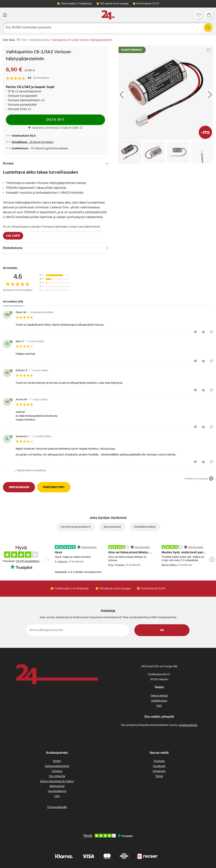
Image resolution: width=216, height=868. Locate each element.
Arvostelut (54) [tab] (13, 302)
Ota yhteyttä (57, 776)
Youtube (159, 761)
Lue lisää (13, 236)
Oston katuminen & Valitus (57, 781)
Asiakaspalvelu (188, 725)
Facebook (159, 766)
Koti (25, 40)
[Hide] (107, 164)
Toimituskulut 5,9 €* (148, 4)
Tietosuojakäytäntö (57, 766)
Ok (162, 630)
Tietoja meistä (159, 696)
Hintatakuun (19, 487)
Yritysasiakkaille (57, 807)
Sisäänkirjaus (159, 701)
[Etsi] (108, 28)
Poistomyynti (54, 487)
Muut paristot (112, 527)
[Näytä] (107, 248)
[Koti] (108, 15)
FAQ (159, 706)
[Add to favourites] (208, 51)
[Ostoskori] (209, 15)
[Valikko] (5, 15)
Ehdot (57, 761)
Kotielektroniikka (39, 40)
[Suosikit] (199, 15)
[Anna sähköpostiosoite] (78, 630)
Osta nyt (55, 120)
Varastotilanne (57, 791)
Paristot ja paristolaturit (76, 527)
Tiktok (159, 776)
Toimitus (57, 771)
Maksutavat (57, 786)
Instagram (159, 771)
